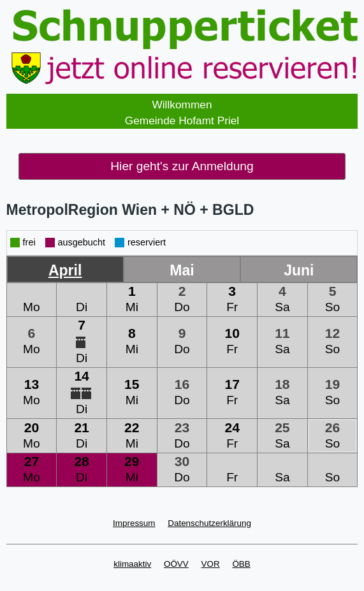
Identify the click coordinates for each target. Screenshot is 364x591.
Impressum (134, 523)
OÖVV (176, 564)
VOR (211, 564)
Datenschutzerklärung (209, 523)
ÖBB (241, 564)
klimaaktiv (132, 564)
